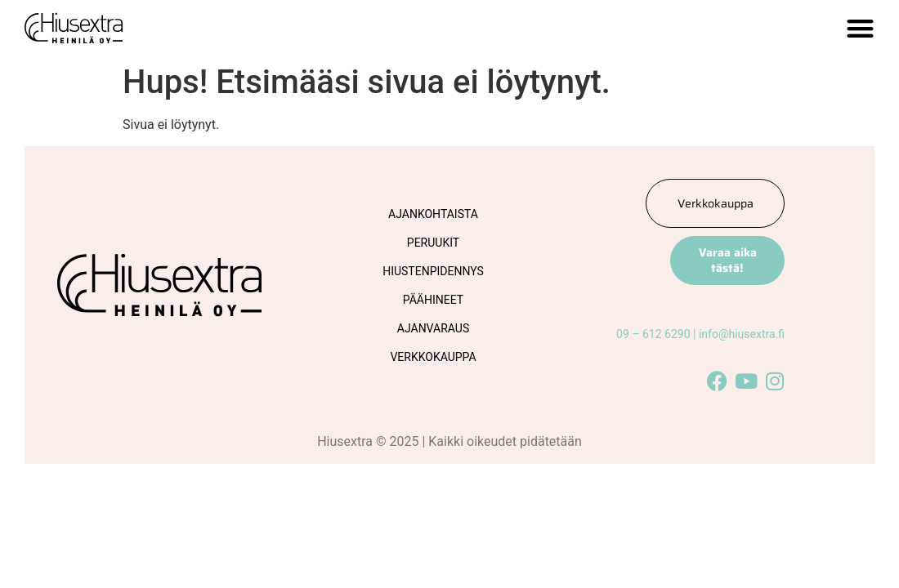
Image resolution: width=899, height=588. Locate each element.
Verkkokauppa (433, 357)
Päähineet (433, 300)
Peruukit (433, 243)
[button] (860, 28)
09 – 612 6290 (653, 334)
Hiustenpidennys (433, 271)
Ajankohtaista (433, 214)
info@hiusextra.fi (742, 334)
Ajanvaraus (433, 328)
